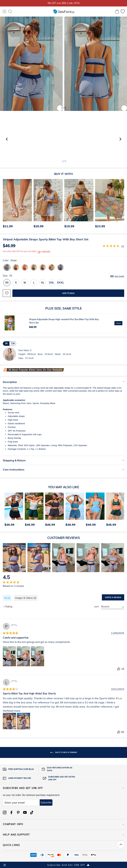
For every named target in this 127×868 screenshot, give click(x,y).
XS (7, 283)
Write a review (113, 597)
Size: (63, 276)
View (118, 323)
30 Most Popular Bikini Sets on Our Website (35, 370)
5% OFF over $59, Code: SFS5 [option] (64, 3)
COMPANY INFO (63, 824)
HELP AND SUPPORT (63, 835)
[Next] (121, 204)
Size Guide (119, 276)
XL (43, 283)
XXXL (60, 283)
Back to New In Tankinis (63, 752)
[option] (17, 204)
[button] (120, 139)
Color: (10, 260)
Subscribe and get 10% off (63, 788)
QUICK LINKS (63, 845)
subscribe (44, 252)
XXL (52, 283)
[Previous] (4, 204)
